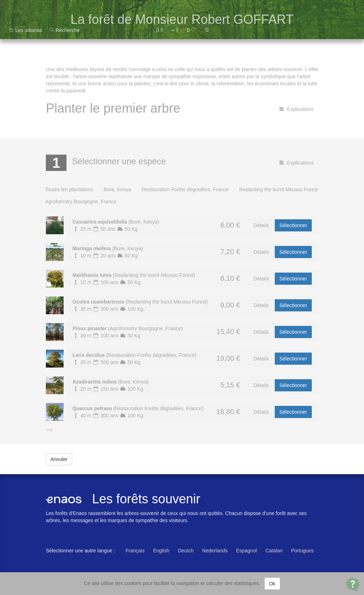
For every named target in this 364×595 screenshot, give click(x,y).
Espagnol (246, 551)
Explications (296, 109)
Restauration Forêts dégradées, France (185, 189)
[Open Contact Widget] (353, 585)
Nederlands (215, 551)
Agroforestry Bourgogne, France (81, 202)
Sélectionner (293, 225)
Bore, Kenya (117, 189)
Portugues (303, 551)
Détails (261, 225)
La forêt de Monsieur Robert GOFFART (182, 19)
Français (135, 551)
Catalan (274, 551)
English (161, 551)
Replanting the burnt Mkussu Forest (279, 189)
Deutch (186, 551)
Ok (272, 584)
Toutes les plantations (69, 189)
